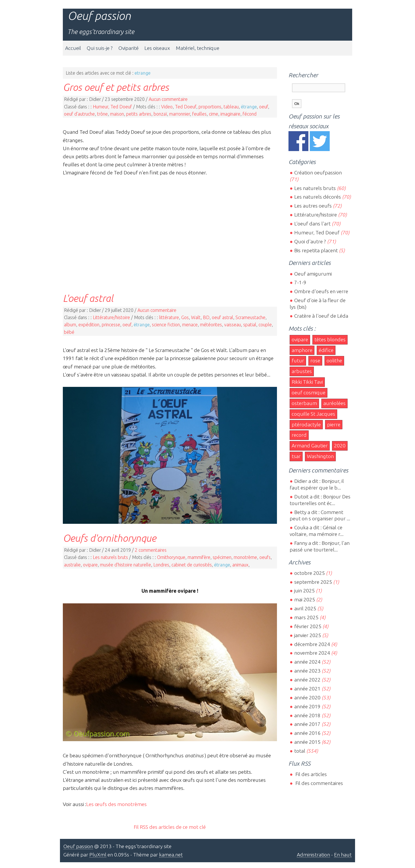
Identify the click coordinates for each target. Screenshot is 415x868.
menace (190, 325)
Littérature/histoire (111, 317)
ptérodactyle (306, 424)
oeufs (265, 557)
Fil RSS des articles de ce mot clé (170, 827)
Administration (313, 855)
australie (72, 565)
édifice (326, 350)
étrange (249, 107)
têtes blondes (330, 339)
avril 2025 (305, 608)
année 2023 (307, 671)
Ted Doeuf (186, 107)
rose (315, 360)
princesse (111, 325)
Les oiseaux (157, 48)
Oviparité (129, 48)
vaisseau (233, 325)
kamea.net (171, 855)
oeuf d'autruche (79, 114)
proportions (210, 107)
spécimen (222, 557)
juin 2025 (304, 591)
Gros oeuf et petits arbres (116, 87)
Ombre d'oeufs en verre (321, 291)
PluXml (98, 855)
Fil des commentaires (319, 783)
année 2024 (307, 662)
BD (206, 317)
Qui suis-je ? (100, 48)
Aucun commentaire (168, 99)
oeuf (264, 107)
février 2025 (308, 626)
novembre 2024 (312, 653)
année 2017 (307, 724)
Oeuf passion (99, 16)
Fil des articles (311, 774)
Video (167, 107)
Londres (161, 565)
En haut (343, 855)
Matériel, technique (198, 48)
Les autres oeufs (313, 206)
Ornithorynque (171, 557)
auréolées (334, 403)
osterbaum (304, 403)
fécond (250, 114)
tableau (231, 107)
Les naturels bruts (110, 557)
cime (214, 114)
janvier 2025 (308, 635)
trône (102, 114)
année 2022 (307, 680)
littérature (169, 317)
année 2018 (307, 715)
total (300, 751)
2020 (340, 446)
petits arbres (139, 114)
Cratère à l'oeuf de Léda (321, 316)
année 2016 (307, 733)
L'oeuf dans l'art (312, 224)
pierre (334, 424)
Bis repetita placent (316, 250)
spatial (250, 325)
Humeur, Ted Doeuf (112, 107)
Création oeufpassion (318, 173)
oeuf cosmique (309, 392)
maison (117, 114)
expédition (89, 325)
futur (298, 360)
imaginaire (230, 114)
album (70, 325)
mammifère (199, 557)
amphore (302, 350)
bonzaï (160, 114)
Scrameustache (250, 317)
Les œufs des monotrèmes (116, 804)
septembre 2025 (313, 582)
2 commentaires (151, 550)
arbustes (302, 371)
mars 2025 (306, 617)
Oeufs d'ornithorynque (110, 538)
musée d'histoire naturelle (126, 565)
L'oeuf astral (88, 298)
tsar (296, 456)
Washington (320, 456)
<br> (170, 230)
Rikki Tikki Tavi (307, 382)
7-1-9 (300, 282)
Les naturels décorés (318, 197)
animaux (240, 565)
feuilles (199, 114)
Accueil (73, 48)
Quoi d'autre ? (310, 241)
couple (265, 325)
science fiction (166, 325)
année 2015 (307, 742)
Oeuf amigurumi (313, 274)
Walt (196, 317)
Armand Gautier (310, 446)
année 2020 (307, 697)
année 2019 (307, 706)
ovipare (90, 565)
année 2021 (307, 689)
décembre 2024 (312, 644)
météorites (211, 325)
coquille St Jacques (313, 414)
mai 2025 (305, 599)
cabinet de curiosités (192, 565)
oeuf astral (222, 317)
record (299, 435)
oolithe (334, 360)
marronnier (180, 114)
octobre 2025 (310, 573)
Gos (185, 317)
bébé (69, 332)
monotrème (245, 557)
